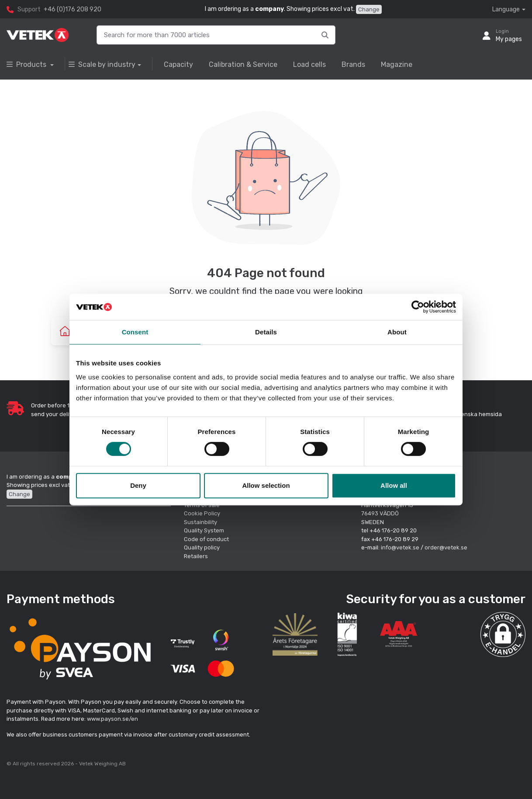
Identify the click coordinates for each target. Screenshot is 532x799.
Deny (138, 485)
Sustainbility (201, 522)
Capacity (178, 64)
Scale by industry (102, 64)
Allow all (394, 485)
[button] (503, 634)
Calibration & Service (243, 64)
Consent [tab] (135, 332)
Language (506, 9)
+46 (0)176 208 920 (73, 9)
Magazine (397, 64)
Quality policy (202, 547)
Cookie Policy (202, 513)
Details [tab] (266, 332)
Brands (353, 64)
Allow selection (266, 485)
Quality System (204, 530)
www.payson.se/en (112, 719)
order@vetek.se (446, 547)
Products (27, 64)
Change (369, 9)
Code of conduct (206, 539)
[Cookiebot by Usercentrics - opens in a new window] (418, 307)
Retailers (196, 556)
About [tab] (397, 332)
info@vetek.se (400, 547)
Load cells (309, 64)
